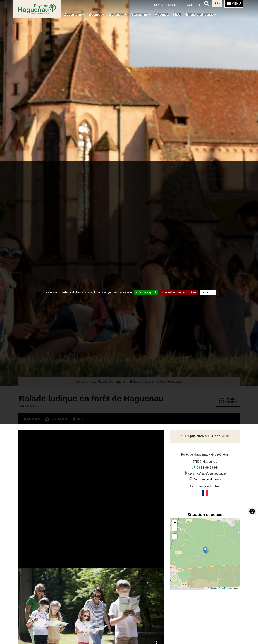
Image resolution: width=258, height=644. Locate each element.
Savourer (141, 14)
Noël (177, 14)
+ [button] (175, 523)
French (216, 3)
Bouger (96, 14)
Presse (172, 5)
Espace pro (191, 5)
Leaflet (208, 588)
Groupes (155, 5)
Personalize (208, 293)
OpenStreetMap (221, 588)
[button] (234, 4)
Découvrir (74, 14)
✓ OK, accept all (146, 292)
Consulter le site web (207, 480)
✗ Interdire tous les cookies (179, 292)
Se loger (118, 14)
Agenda (162, 14)
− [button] (175, 529)
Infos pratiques (201, 14)
